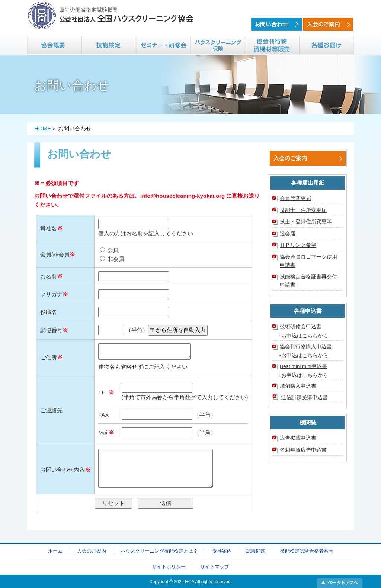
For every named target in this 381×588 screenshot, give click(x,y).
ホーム (55, 551)
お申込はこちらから (305, 336)
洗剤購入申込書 (298, 386)
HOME (43, 128)
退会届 (288, 234)
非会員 (112, 259)
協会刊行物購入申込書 (306, 347)
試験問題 (256, 551)
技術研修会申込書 (301, 327)
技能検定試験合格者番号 (307, 551)
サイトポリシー (169, 567)
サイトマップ (215, 567)
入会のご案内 (290, 158)
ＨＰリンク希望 (298, 245)
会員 (109, 250)
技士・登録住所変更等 (306, 222)
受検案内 (222, 551)
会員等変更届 (295, 198)
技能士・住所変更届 (303, 210)
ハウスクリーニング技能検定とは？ (159, 551)
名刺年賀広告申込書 (303, 450)
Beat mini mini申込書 (303, 366)
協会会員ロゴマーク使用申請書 (308, 261)
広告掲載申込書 (298, 438)
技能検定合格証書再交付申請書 (308, 281)
